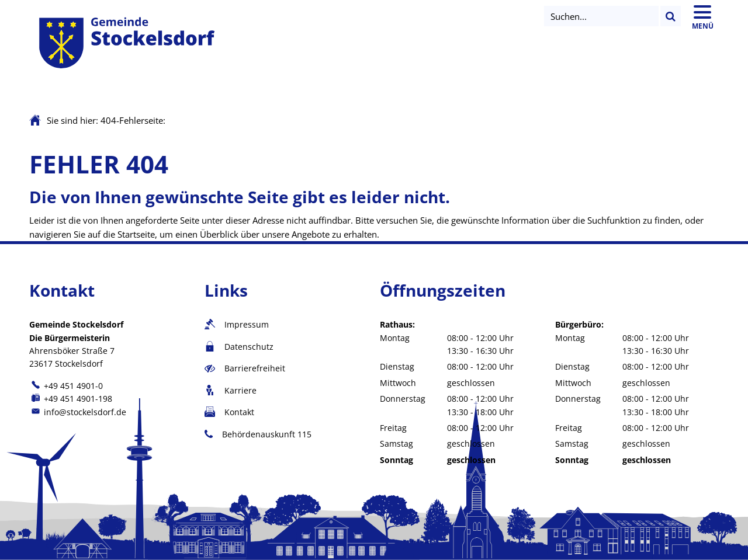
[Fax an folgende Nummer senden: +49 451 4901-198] (71, 399)
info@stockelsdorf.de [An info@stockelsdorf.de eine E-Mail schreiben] (78, 412)
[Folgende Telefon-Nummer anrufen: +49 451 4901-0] (66, 386)
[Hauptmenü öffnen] (702, 16)
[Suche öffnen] (601, 16)
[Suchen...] (671, 16)
